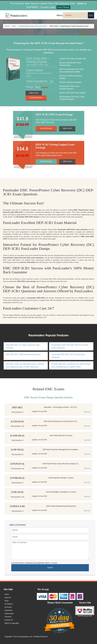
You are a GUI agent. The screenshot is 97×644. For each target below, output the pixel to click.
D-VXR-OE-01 (17, 436)
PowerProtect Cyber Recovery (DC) (33, 26)
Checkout (8, 617)
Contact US (9, 620)
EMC (14, 26)
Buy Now (87, 412)
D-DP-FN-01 (17, 450)
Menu (60, 15)
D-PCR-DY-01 (17, 464)
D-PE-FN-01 (17, 492)
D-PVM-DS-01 (17, 478)
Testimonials (9, 614)
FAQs (7, 601)
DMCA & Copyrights (12, 623)
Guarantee (8, 610)
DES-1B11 (17, 407)
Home (7, 26)
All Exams (8, 607)
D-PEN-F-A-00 (17, 506)
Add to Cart (34, 93)
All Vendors (9, 604)
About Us (8, 597)
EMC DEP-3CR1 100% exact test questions (23, 354)
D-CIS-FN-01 (17, 422)
